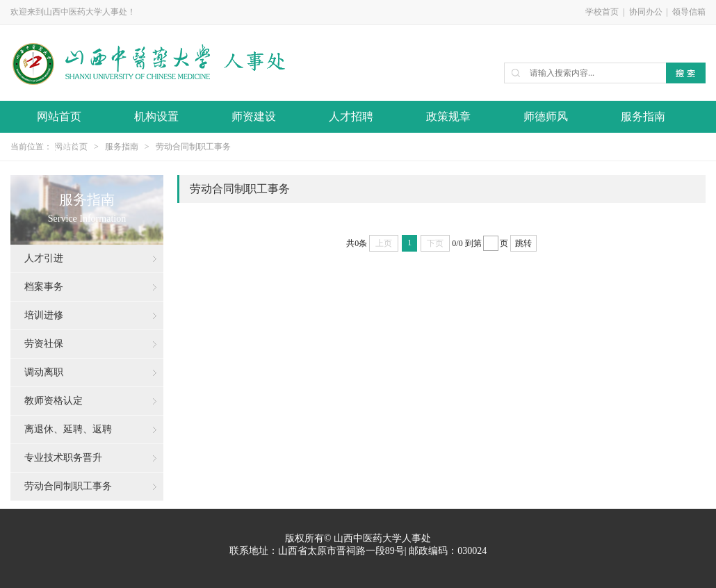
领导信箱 (689, 12)
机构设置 (156, 116)
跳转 (523, 243)
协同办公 (646, 12)
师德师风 (546, 116)
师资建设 (254, 116)
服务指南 (643, 116)
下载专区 (59, 147)
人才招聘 (351, 116)
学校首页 (602, 12)
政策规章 (448, 116)
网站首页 (59, 116)
